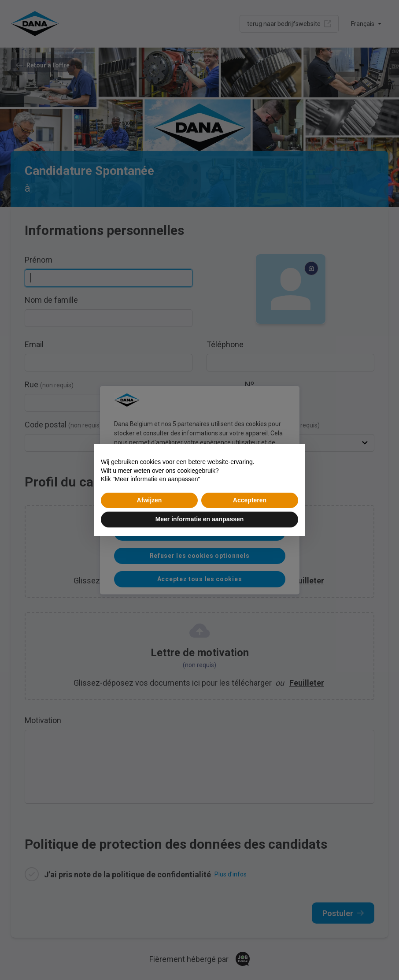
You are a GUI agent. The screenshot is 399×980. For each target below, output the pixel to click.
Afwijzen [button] (150, 500)
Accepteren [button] (250, 500)
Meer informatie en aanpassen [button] (200, 519)
